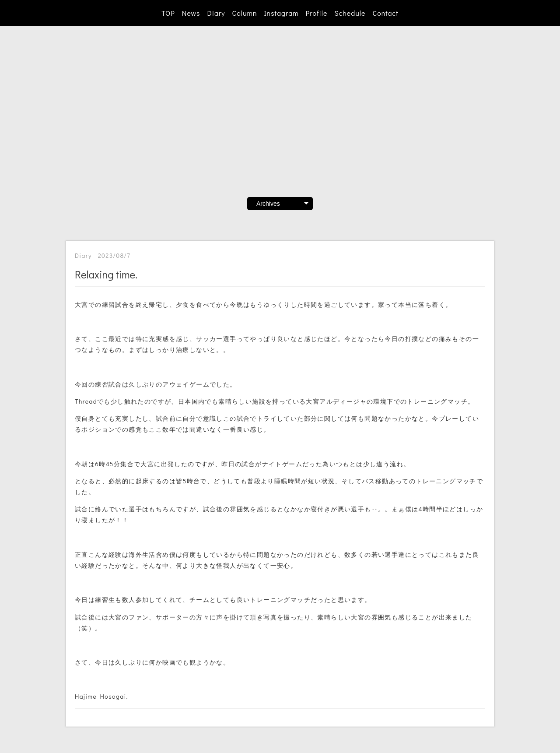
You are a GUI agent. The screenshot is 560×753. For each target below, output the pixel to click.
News (191, 13)
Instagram (282, 13)
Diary (216, 13)
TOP (168, 13)
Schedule (350, 13)
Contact (385, 13)
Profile (317, 13)
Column (245, 13)
